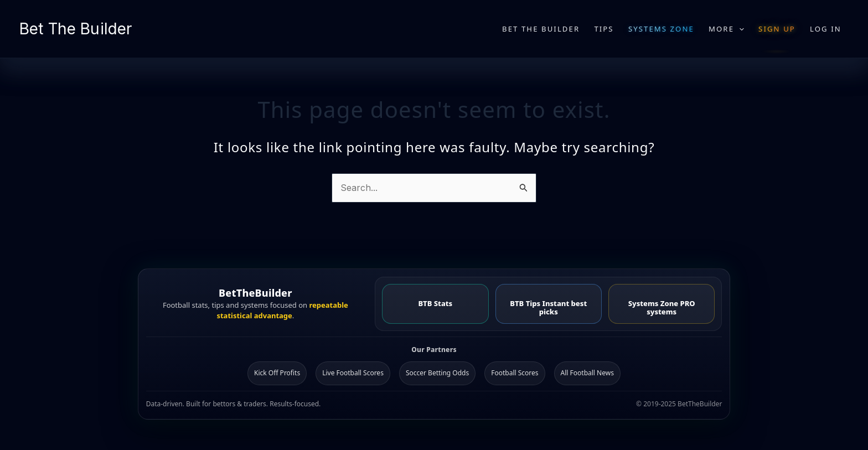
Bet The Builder (76, 29)
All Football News (587, 373)
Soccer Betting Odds (437, 373)
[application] (739, 29)
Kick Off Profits (277, 373)
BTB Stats (435, 303)
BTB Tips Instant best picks (548, 307)
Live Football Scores (353, 373)
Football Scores (515, 373)
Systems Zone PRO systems (662, 307)
